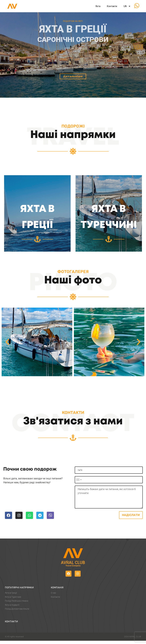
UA (127, 6)
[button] (7, 342)
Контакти (112, 6)
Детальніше (73, 95)
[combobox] (79, 480)
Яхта (98, 6)
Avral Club (73, 563)
